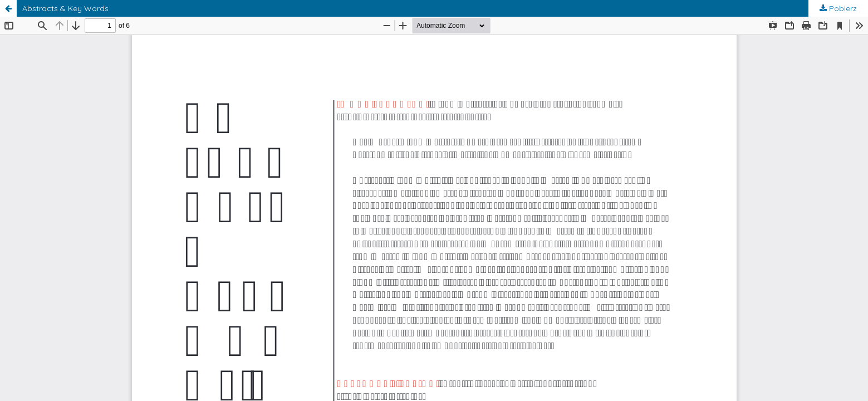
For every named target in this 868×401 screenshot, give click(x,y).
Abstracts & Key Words (65, 8)
